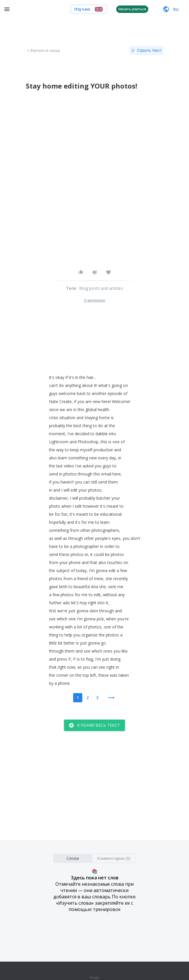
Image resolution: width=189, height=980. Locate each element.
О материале (94, 300)
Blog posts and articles (101, 288)
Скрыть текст (146, 51)
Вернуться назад (43, 51)
